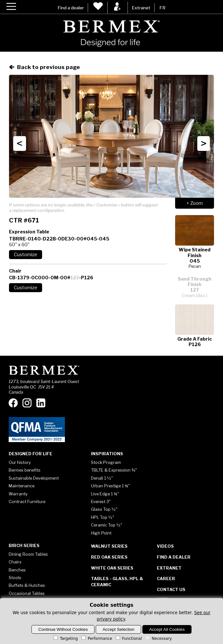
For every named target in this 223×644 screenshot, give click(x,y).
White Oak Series (112, 568)
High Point (101, 533)
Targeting (65, 639)
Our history (20, 462)
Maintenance (22, 486)
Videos (165, 546)
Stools (15, 578)
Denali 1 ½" (102, 478)
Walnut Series (109, 546)
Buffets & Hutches (27, 585)
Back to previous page (45, 67)
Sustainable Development (34, 478)
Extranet (141, 8)
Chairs (15, 562)
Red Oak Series (109, 557)
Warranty (18, 494)
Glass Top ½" (104, 509)
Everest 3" (101, 501)
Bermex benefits (25, 470)
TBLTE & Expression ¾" (114, 470)
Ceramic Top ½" (107, 525)
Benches (17, 570)
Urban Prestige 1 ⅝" (110, 486)
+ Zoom (195, 203)
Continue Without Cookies (63, 629)
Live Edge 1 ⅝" (105, 494)
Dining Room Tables (28, 554)
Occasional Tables (27, 593)
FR (162, 8)
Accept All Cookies (167, 629)
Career (166, 579)
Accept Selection (118, 629)
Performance (96, 639)
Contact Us (171, 589)
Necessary (158, 639)
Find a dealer (71, 8)
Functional (128, 639)
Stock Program (106, 462)
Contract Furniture (27, 501)
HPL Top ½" (103, 517)
